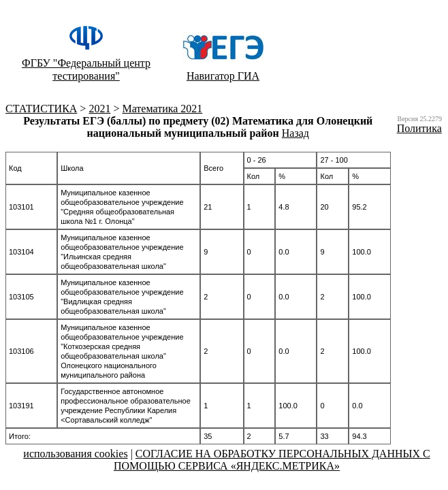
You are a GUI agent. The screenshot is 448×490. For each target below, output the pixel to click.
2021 (99, 109)
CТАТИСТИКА (41, 109)
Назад (295, 133)
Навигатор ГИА (223, 76)
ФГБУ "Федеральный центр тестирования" (86, 69)
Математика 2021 (162, 109)
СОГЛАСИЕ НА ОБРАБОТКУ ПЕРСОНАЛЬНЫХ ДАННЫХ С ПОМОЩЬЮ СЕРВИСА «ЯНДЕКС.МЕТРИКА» (272, 460)
